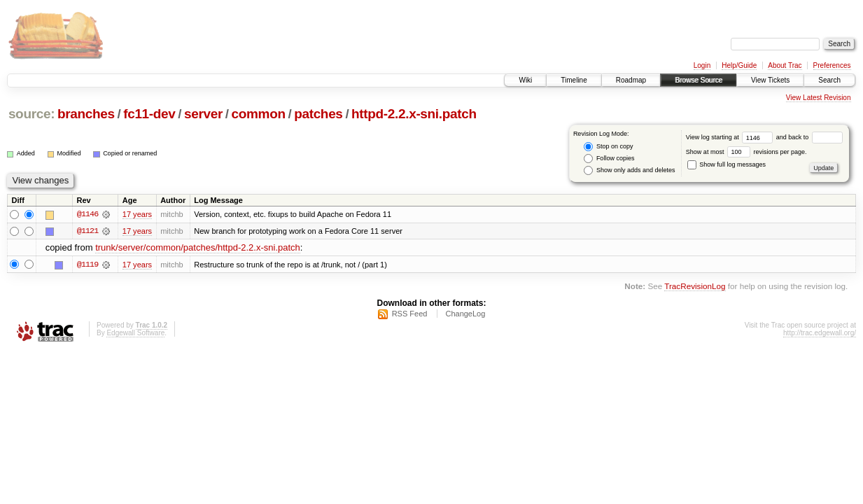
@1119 (87, 265)
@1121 (87, 231)
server (203, 114)
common (259, 114)
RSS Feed (410, 314)
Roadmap (631, 80)
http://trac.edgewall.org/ (820, 334)
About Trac (785, 65)
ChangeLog (465, 314)
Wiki (525, 80)
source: (31, 114)
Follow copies (609, 159)
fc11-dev (149, 114)
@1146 (87, 214)
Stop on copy (608, 147)
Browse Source (699, 80)
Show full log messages (727, 164)
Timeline (574, 80)
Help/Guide (739, 65)
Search (829, 80)
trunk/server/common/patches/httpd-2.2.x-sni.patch (198, 248)
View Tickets (770, 80)
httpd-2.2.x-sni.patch (414, 114)
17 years (137, 214)
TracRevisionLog (695, 286)
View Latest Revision (819, 98)
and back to (809, 137)
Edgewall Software (135, 334)
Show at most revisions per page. (746, 152)
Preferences (832, 65)
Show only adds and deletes (629, 170)
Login (702, 65)
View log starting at (731, 137)
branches (86, 114)
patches (318, 114)
